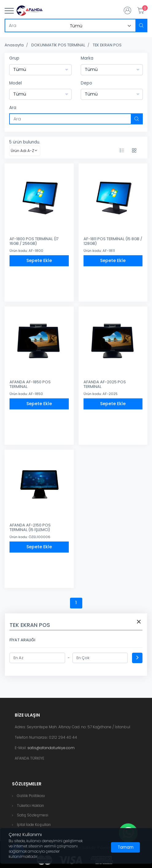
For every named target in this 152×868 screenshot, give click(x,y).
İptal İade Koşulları (34, 825)
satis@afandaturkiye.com (51, 748)
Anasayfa (14, 45)
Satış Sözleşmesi (33, 815)
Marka (87, 58)
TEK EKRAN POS (107, 45)
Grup (14, 58)
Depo (86, 83)
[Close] (126, 847)
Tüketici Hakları (30, 805)
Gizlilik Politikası (31, 796)
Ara (13, 108)
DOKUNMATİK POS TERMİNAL (58, 45)
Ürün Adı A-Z (22, 151)
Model (16, 83)
